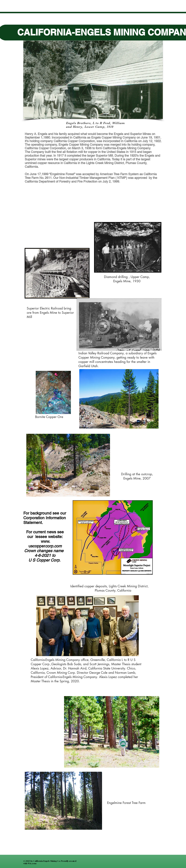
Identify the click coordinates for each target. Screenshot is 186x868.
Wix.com (32, 863)
